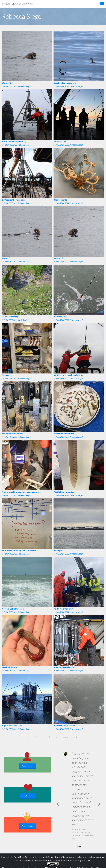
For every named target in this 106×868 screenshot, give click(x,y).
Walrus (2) (58, 258)
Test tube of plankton (64, 492)
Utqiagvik (58, 550)
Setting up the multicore (14, 200)
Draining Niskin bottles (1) (66, 667)
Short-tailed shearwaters (66, 83)
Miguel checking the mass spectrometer (21, 492)
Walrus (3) (7, 83)
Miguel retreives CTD (12, 726)
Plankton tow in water (64, 726)
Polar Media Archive (18, 4)
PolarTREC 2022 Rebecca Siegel (17, 86)
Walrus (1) (7, 258)
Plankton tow (60, 317)
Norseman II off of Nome (14, 609)
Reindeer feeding (10, 317)
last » (76, 737)
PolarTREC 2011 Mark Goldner (17, 320)
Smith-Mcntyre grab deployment (69, 375)
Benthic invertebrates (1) (65, 433)
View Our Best (28, 796)
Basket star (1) (61, 200)
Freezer (6, 375)
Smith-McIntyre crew (63, 609)
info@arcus (63, 860)
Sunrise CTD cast (61, 141)
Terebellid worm (10, 667)
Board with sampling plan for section (20, 550)
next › (65, 737)
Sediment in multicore (12, 433)
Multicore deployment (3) (14, 141)
